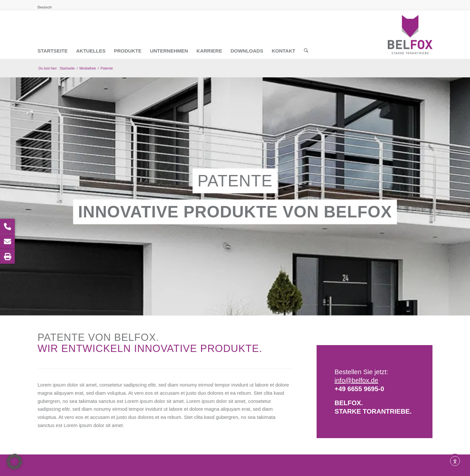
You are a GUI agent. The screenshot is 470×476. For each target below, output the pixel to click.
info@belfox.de (356, 380)
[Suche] (306, 35)
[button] (14, 462)
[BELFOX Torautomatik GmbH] (410, 35)
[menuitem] (45, 7)
